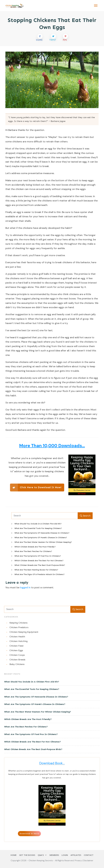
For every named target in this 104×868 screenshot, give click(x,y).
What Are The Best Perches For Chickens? (33, 551)
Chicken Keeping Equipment (24, 632)
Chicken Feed (16, 646)
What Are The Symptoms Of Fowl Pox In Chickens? (38, 556)
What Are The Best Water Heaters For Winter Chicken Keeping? (43, 542)
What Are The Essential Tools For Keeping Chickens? (38, 528)
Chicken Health (17, 637)
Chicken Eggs (16, 650)
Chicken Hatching (18, 641)
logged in (25, 587)
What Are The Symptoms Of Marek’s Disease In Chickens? (41, 538)
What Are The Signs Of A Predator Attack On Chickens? (39, 574)
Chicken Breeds (17, 660)
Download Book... (52, 763)
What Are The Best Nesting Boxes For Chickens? (36, 570)
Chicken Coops (17, 655)
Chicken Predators (19, 627)
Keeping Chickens (18, 623)
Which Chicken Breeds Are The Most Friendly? (35, 547)
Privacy (78, 860)
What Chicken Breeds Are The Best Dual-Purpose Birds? (40, 565)
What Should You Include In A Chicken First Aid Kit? (38, 524)
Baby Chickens (17, 664)
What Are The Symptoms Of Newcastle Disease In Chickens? (42, 533)
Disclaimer (88, 860)
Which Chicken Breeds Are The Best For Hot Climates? (39, 561)
